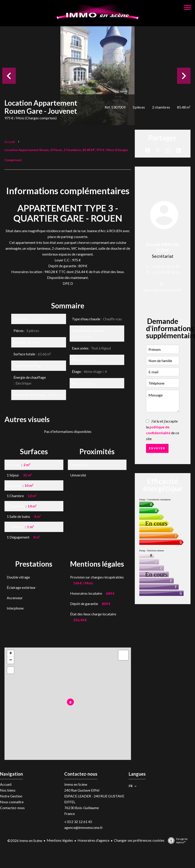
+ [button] (11, 654)
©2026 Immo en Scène (25, 840)
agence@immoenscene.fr (163, 290)
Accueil (10, 142)
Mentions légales (60, 840)
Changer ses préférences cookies (139, 840)
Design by (177, 841)
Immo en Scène (76, 784)
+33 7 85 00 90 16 (166, 272)
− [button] (11, 660)
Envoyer (157, 448)
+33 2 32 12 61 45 (166, 266)
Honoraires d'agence (93, 840)
